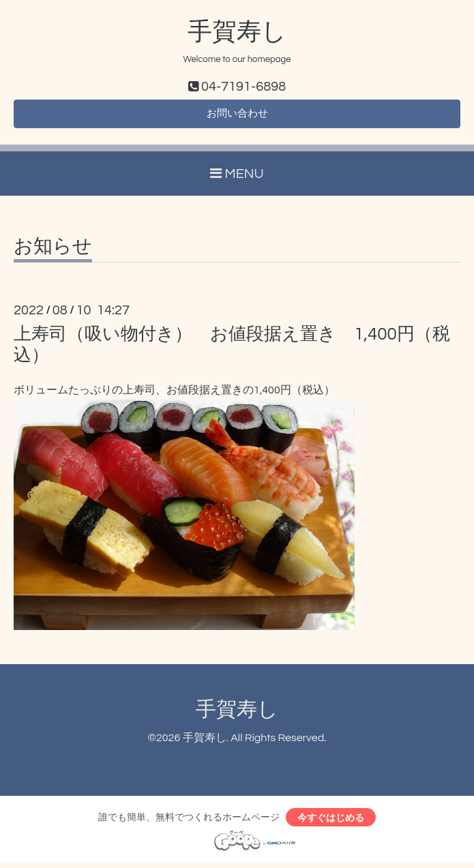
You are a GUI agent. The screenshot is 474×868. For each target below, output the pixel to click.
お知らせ (53, 250)
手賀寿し (237, 32)
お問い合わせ (237, 116)
